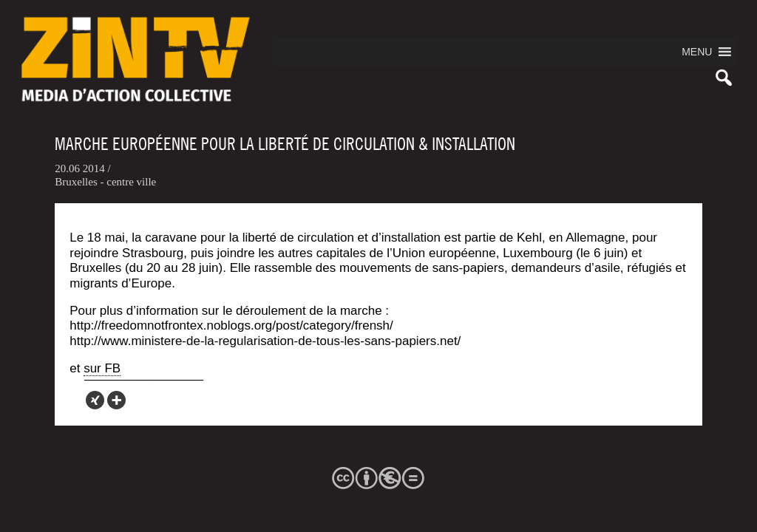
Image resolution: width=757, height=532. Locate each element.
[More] (116, 400)
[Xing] (95, 400)
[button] (697, 52)
